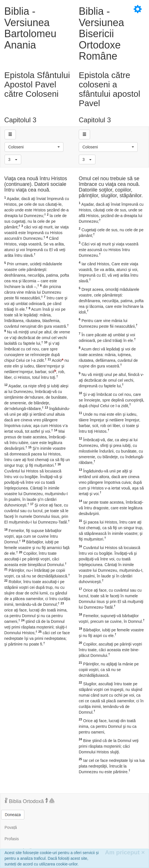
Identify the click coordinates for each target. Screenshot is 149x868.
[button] (34, 147)
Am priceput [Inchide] (125, 852)
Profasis (12, 839)
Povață (11, 827)
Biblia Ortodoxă (29, 801)
